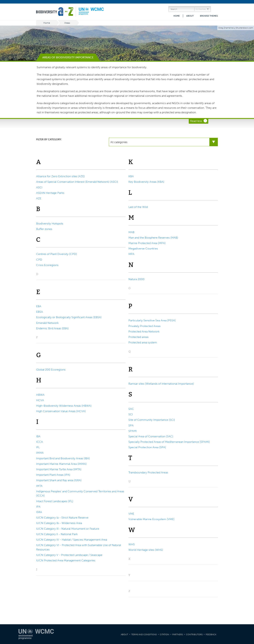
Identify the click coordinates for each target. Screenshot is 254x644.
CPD (39, 260)
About (190, 16)
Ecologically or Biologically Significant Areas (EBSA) (69, 317)
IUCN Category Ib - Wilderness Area (59, 523)
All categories (119, 142)
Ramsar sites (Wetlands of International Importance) (161, 384)
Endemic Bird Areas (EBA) (52, 328)
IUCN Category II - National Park (57, 534)
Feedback (211, 634)
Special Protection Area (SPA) (147, 447)
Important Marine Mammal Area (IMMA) (61, 464)
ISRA (39, 512)
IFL (38, 447)
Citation (164, 634)
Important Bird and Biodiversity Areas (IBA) (63, 458)
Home (177, 16)
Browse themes (209, 16)
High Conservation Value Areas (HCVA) (61, 411)
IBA (38, 436)
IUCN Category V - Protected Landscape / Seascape (69, 555)
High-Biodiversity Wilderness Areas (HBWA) (64, 406)
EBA (39, 306)
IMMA (40, 453)
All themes (201, 9)
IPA (38, 507)
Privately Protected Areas (144, 326)
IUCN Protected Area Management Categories (66, 560)
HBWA (40, 395)
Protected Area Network (144, 332)
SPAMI (133, 431)
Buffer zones (44, 229)
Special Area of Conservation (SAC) (151, 436)
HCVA (40, 400)
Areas (67, 23)
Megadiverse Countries (143, 249)
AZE (39, 198)
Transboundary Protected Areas (148, 472)
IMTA (39, 486)
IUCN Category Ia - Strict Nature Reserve (62, 518)
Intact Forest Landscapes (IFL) (55, 501)
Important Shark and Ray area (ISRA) (59, 480)
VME (131, 514)
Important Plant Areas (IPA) (53, 475)
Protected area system (143, 342)
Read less (196, 121)
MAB (131, 232)
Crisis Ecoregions (47, 265)
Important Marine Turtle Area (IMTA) (59, 469)
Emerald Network (47, 323)
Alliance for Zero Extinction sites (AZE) (61, 176)
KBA (131, 176)
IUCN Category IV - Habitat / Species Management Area (72, 540)
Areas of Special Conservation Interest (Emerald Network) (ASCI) (77, 182)
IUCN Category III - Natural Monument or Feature (68, 529)
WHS (132, 544)
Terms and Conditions (144, 634)
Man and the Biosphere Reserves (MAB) (153, 238)
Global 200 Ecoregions (51, 370)
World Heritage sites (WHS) (146, 550)
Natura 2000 (136, 279)
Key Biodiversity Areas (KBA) (146, 182)
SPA (131, 425)
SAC (131, 409)
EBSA (40, 312)
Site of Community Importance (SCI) (152, 420)
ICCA (40, 442)
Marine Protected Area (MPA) (147, 243)
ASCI (39, 187)
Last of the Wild (138, 207)
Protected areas (138, 337)
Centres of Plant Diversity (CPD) (57, 254)
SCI (131, 414)
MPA (131, 254)
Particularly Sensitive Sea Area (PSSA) (152, 320)
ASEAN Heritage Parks (50, 193)
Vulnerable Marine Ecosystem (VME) (151, 519)
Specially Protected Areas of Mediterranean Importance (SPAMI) (169, 442)
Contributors (194, 634)
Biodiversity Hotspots (50, 224)
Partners (178, 634)
